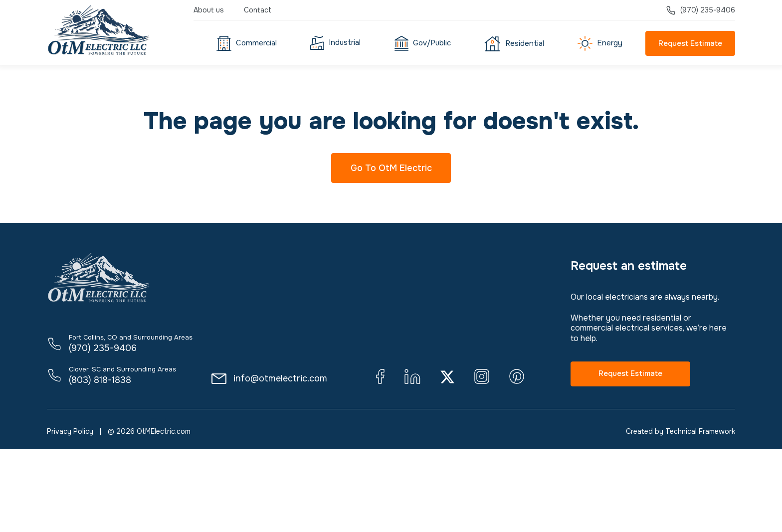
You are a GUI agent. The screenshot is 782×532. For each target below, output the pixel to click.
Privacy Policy (70, 431)
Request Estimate (690, 43)
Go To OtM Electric (391, 168)
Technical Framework (700, 431)
